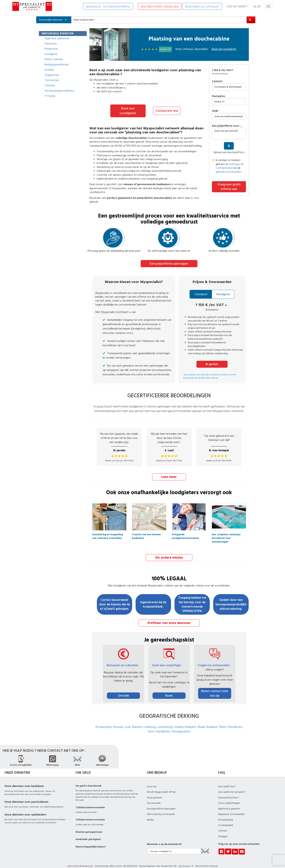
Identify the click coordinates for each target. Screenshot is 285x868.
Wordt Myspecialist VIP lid (161, 787)
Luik (128, 722)
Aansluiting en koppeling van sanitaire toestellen (108, 530)
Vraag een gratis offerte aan (229, 187)
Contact (217, 81)
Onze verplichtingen (229, 798)
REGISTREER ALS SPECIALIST (202, 7)
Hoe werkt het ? (227, 781)
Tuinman (50, 85)
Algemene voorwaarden (231, 809)
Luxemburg (165, 722)
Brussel (118, 722)
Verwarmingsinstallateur (59, 91)
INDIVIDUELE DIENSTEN (58, 33)
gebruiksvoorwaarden (228, 172)
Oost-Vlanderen (159, 726)
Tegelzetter (52, 75)
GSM (215, 111)
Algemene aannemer (57, 38)
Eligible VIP (165, 49)
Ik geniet (212, 359)
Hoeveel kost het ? (229, 792)
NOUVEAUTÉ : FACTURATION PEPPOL (108, 7)
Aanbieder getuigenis (88, 834)
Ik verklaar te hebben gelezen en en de (228, 166)
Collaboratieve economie (90, 802)
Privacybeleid (225, 815)
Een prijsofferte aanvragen (169, 259)
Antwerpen (103, 722)
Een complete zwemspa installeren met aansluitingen (226, 530)
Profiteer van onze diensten (169, 618)
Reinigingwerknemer (57, 65)
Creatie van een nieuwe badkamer (146, 530)
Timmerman (52, 80)
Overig (50, 96)
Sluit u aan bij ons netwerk (161, 809)
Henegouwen (181, 726)
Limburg (149, 722)
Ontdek (124, 690)
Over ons (152, 781)
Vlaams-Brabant (185, 722)
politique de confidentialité (230, 166)
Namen (137, 722)
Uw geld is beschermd (88, 781)
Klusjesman (51, 49)
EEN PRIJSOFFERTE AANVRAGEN (160, 7)
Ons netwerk (154, 798)
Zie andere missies (169, 552)
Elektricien (51, 44)
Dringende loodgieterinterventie (185, 530)
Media (150, 815)
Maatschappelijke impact (91, 841)
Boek (169, 690)
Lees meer (169, 472)
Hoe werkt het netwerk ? (232, 787)
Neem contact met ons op (215, 688)
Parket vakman (54, 59)
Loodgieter (51, 54)
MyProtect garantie (229, 803)
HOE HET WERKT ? (237, 6)
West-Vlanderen (231, 722)
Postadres (218, 96)
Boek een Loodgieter (128, 108)
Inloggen (223, 831)
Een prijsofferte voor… (227, 126)
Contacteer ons (167, 108)
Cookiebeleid (226, 820)
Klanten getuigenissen (89, 827)
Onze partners (154, 792)
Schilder (49, 70)
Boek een (224, 49)
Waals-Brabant (208, 722)
